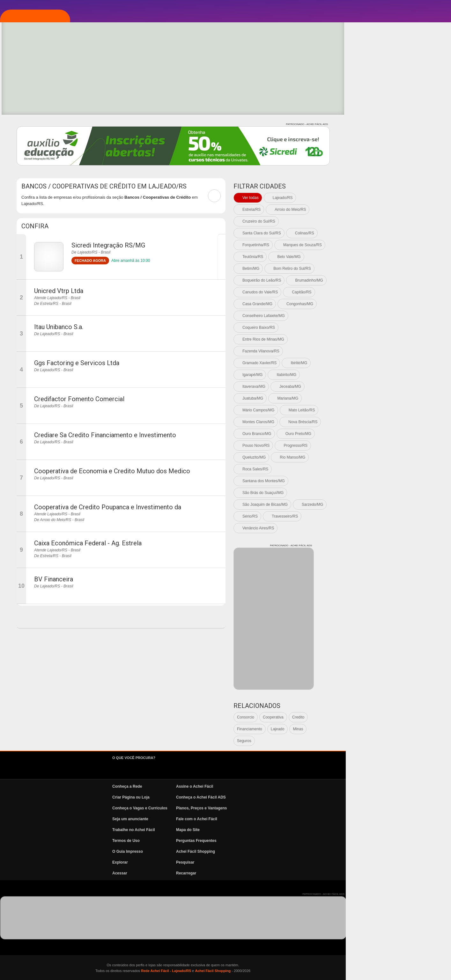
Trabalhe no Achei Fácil (239, 830)
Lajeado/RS (388, 198)
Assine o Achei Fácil (300, 786)
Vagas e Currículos (50, 144)
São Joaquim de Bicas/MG (370, 505)
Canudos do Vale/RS (365, 292)
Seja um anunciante (236, 819)
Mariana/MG (393, 398)
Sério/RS (355, 516)
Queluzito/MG (359, 457)
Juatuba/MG (358, 398)
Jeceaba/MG (396, 387)
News (32, 164)
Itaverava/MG (359, 387)
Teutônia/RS (358, 257)
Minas (403, 729)
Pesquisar (290, 862)
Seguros (349, 741)
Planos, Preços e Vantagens (307, 808)
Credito (404, 717)
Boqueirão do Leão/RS (367, 280)
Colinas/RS (410, 233)
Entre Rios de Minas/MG (369, 339)
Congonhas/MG (405, 304)
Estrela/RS (357, 210)
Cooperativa (378, 717)
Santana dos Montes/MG (369, 481)
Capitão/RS (407, 292)
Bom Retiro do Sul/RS (397, 269)
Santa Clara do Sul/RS (367, 233)
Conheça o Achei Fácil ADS (306, 797)
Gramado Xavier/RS (365, 363)
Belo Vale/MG (394, 257)
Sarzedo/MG (418, 505)
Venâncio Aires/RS (363, 528)
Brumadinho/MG (414, 280)
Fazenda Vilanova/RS (366, 351)
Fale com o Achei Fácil (302, 819)
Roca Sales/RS (361, 469)
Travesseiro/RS (390, 516)
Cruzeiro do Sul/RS (364, 221)
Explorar (37, 106)
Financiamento (355, 729)
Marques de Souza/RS (408, 245)
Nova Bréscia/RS (408, 422)
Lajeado (383, 729)
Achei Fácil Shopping (301, 851)
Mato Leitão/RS (407, 410)
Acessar (225, 873)
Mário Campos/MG (364, 410)
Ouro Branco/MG (362, 434)
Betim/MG (356, 269)
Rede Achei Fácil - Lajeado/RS (271, 971)
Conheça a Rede (232, 786)
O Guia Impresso (233, 851)
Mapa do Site (293, 830)
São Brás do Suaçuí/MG (368, 493)
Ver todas (356, 198)
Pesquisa (36, 125)
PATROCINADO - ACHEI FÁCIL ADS (412, 124)
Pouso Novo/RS (361, 446)
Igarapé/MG (358, 375)
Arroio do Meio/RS (396, 210)
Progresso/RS (401, 446)
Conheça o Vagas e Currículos (245, 808)
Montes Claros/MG (364, 422)
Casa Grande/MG (363, 304)
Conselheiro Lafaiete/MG (369, 316)
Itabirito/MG (392, 375)
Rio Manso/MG (398, 457)
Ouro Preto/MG (404, 434)
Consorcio (351, 717)
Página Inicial (42, 68)
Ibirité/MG (404, 363)
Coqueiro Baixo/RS (364, 328)
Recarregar (291, 873)
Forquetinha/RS (361, 245)
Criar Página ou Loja (236, 797)
